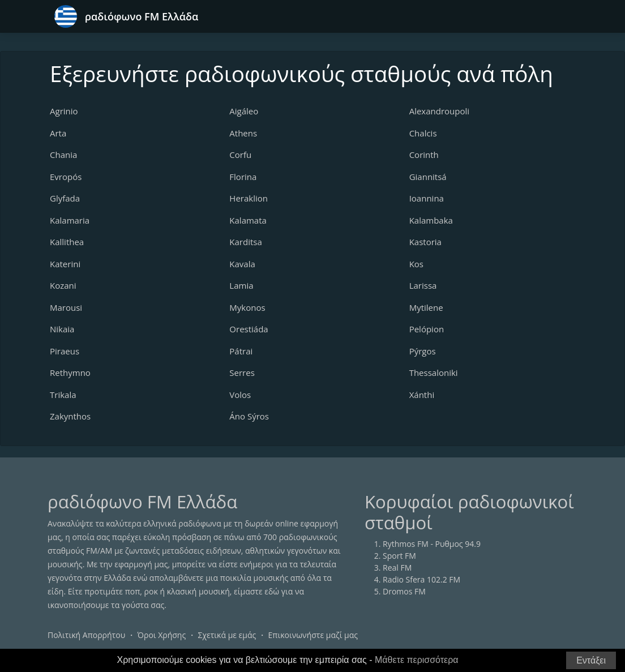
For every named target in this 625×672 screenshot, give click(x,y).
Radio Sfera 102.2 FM (421, 579)
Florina (243, 177)
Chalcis (423, 133)
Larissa (423, 285)
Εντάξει (591, 660)
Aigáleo (244, 111)
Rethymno (70, 373)
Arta (58, 133)
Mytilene (426, 307)
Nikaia (62, 329)
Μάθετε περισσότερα (417, 660)
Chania (63, 155)
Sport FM (399, 556)
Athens (243, 133)
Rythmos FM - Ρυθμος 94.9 (432, 544)
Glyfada (65, 198)
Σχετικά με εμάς (227, 635)
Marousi (66, 307)
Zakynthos (70, 416)
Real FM (397, 568)
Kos (416, 264)
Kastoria (425, 242)
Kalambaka (431, 220)
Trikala (63, 395)
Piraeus (65, 351)
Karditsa (245, 242)
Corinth (424, 155)
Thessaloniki (434, 373)
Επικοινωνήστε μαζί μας (313, 635)
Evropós (66, 177)
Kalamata (248, 220)
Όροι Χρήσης (161, 635)
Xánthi (422, 395)
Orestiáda (249, 329)
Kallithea (67, 242)
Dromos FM (404, 591)
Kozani (63, 285)
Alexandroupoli (439, 111)
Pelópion (427, 329)
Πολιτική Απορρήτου (86, 635)
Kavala (242, 264)
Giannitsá (428, 177)
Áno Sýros (249, 416)
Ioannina (427, 198)
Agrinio (64, 111)
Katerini (65, 264)
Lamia (241, 285)
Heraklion (249, 198)
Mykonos (247, 307)
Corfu (240, 155)
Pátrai (241, 351)
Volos (240, 395)
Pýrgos (423, 351)
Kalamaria (70, 220)
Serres (242, 373)
